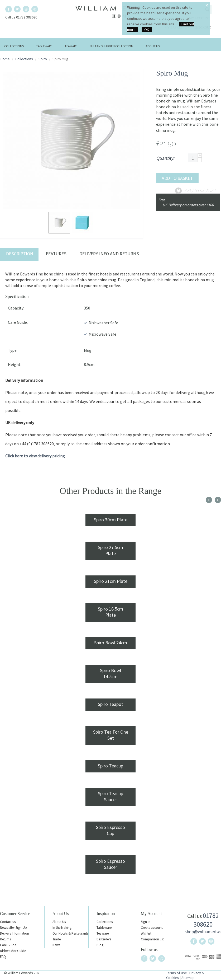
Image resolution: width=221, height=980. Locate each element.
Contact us (8, 922)
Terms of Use (177, 973)
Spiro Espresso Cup (110, 830)
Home (5, 59)
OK (147, 30)
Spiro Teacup (110, 766)
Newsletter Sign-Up (13, 928)
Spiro (43, 59)
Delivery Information (15, 933)
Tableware (44, 46)
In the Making (62, 928)
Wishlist (146, 933)
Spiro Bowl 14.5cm (110, 673)
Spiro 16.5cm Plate (110, 612)
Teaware (71, 46)
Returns (5, 939)
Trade (57, 939)
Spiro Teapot (110, 704)
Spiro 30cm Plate (111, 520)
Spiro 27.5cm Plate (110, 550)
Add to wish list (200, 191)
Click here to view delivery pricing (35, 456)
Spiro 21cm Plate (111, 581)
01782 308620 (206, 920)
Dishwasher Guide (13, 951)
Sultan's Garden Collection (111, 46)
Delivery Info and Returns (109, 254)
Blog (100, 945)
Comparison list (152, 939)
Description (20, 254)
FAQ (3, 957)
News (56, 945)
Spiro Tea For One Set (111, 735)
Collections (14, 46)
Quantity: (165, 158)
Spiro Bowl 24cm (111, 643)
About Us (153, 46)
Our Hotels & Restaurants (70, 933)
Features (56, 254)
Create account (152, 928)
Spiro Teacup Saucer (110, 796)
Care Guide (8, 945)
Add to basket (177, 178)
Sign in (146, 922)
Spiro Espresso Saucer (110, 864)
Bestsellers (104, 939)
